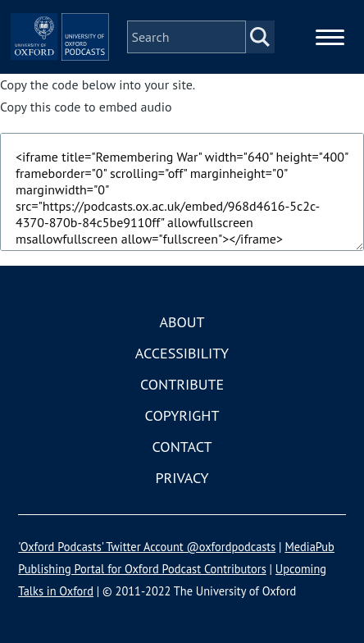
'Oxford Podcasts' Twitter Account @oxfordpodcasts (147, 547)
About (182, 322)
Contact (182, 447)
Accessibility (182, 353)
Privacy (182, 478)
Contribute (182, 384)
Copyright (182, 415)
